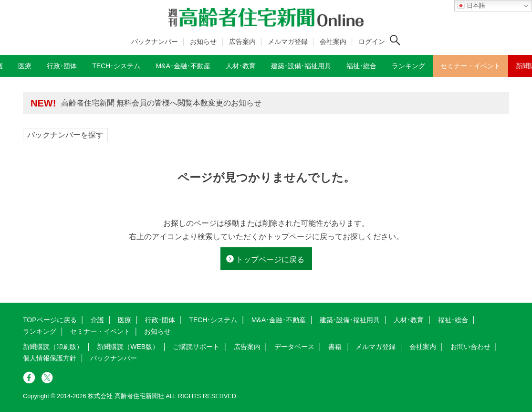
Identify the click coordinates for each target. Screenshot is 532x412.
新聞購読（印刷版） (53, 347)
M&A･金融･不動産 (279, 320)
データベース (294, 347)
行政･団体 (160, 320)
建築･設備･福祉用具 (350, 320)
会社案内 (333, 42)
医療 (125, 320)
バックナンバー (155, 42)
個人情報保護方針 (50, 358)
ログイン (372, 42)
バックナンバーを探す (65, 135)
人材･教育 (409, 320)
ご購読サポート (196, 347)
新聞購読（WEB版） (128, 347)
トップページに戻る (270, 259)
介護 (97, 320)
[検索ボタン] (395, 40)
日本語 (471, 6)
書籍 (335, 347)
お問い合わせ (470, 347)
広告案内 (242, 42)
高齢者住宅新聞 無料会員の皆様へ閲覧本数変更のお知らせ (161, 103)
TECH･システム (213, 320)
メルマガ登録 (288, 42)
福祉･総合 (453, 320)
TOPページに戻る (50, 320)
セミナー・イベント (100, 331)
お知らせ (203, 42)
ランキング (40, 331)
